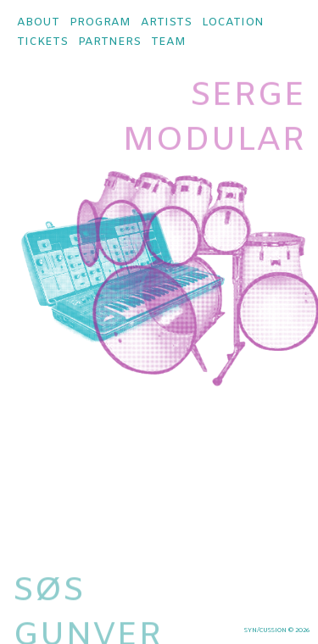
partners (109, 42)
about (38, 22)
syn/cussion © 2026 (277, 630)
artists (166, 22)
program (100, 22)
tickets (42, 42)
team (168, 42)
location (233, 22)
